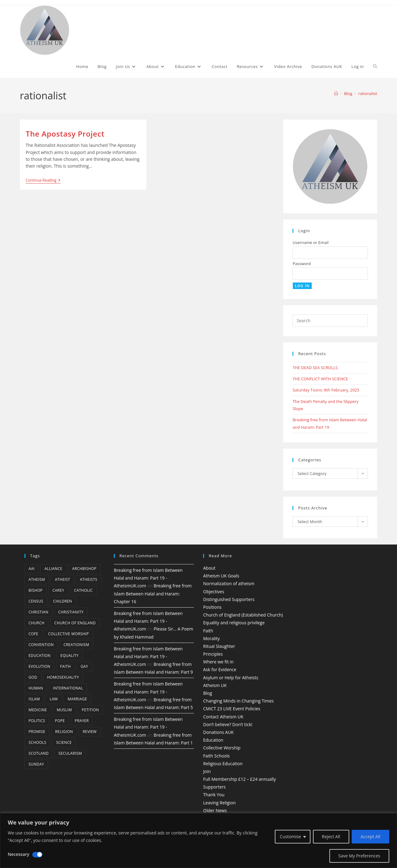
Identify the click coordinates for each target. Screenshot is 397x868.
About (209, 568)
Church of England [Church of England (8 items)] (75, 623)
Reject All (331, 836)
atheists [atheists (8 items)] (89, 579)
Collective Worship (222, 748)
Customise (290, 836)
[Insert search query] (330, 321)
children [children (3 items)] (62, 601)
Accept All (370, 836)
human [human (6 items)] (36, 688)
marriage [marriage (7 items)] (77, 699)
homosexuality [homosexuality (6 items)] (63, 677)
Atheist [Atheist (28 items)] (62, 579)
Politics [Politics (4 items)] (37, 721)
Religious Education (223, 764)
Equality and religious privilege (234, 623)
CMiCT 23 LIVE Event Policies (232, 709)
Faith (208, 631)
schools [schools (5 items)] (37, 742)
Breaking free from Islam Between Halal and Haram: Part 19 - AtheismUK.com (148, 578)
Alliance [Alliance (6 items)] (53, 569)
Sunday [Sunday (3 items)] (36, 764)
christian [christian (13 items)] (38, 612)
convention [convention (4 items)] (41, 645)
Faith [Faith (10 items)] (66, 666)
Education (213, 740)
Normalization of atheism (229, 583)
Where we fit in (218, 662)
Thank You (214, 795)
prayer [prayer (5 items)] (82, 721)
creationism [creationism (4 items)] (76, 645)
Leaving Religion (219, 803)
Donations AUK (218, 732)
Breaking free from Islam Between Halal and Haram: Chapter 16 (153, 593)
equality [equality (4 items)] (69, 656)
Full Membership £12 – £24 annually (239, 779)
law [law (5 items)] (54, 699)
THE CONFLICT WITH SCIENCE (320, 379)
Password (302, 264)
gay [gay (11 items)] (84, 666)
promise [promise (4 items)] (37, 732)
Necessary (18, 854)
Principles (213, 654)
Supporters (214, 787)
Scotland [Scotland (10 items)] (39, 753)
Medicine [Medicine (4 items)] (38, 710)
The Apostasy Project (65, 134)
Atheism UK (215, 685)
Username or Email (310, 242)
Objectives (214, 592)
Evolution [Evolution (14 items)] (39, 666)
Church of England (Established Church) (243, 615)
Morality (212, 638)
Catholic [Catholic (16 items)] (83, 590)
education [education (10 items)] (40, 656)
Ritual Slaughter (219, 646)
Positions (212, 607)
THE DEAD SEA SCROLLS (315, 368)
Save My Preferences (359, 856)
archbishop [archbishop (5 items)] (84, 569)
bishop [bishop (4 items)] (36, 590)
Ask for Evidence (220, 669)
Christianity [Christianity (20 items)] (71, 612)
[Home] (336, 93)
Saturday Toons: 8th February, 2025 (326, 390)
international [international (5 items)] (68, 688)
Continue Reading (43, 181)
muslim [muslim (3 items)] (64, 710)
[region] (198, 841)
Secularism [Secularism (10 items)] (70, 753)
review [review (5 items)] (90, 732)
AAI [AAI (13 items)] (32, 569)
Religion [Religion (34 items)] (64, 732)
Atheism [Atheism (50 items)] (37, 579)
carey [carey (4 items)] (58, 590)
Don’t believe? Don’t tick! (228, 724)
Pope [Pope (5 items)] (60, 721)
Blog (208, 693)
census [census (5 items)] (36, 601)
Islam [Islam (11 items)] (34, 699)
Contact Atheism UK (223, 717)
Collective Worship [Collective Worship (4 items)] (69, 634)
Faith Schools (216, 756)
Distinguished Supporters (229, 599)
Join (207, 771)
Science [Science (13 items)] (64, 742)
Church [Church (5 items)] (36, 623)
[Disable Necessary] (37, 855)
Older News (215, 810)
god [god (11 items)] (33, 677)
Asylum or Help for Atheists (231, 678)
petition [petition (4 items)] (90, 710)
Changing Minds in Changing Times (239, 701)
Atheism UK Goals (221, 576)
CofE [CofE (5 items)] (33, 634)
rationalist (368, 93)
